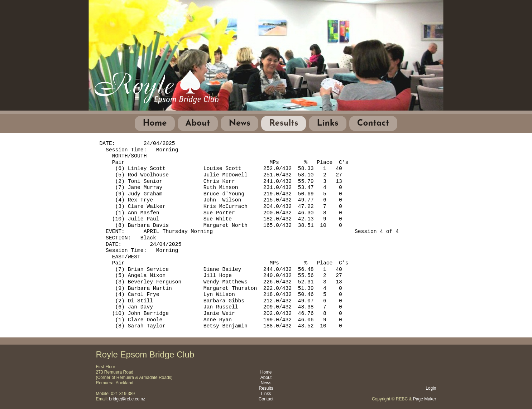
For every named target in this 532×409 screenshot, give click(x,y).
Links (327, 123)
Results (284, 123)
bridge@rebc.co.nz (127, 399)
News (239, 123)
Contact (373, 123)
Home (155, 123)
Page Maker (425, 399)
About (198, 123)
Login (431, 388)
